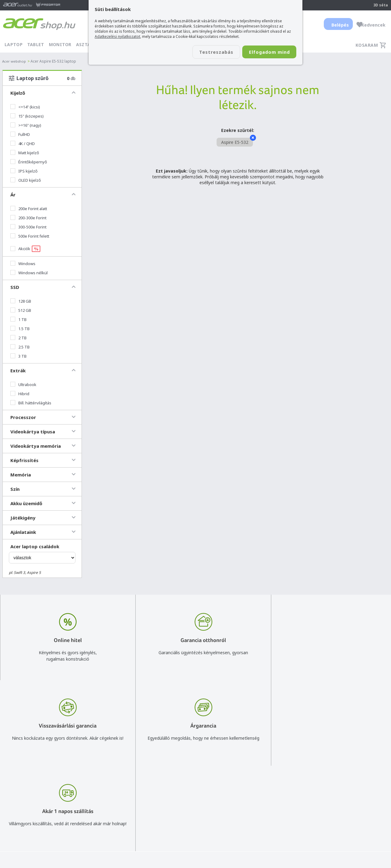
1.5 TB (20, 329)
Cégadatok (325, 821)
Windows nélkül (29, 273)
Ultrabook (23, 385)
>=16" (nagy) (26, 125)
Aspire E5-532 (237, 141)
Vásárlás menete (254, 803)
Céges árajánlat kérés (182, 830)
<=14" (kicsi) (25, 107)
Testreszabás (207, 52)
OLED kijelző (26, 180)
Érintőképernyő (29, 162)
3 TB (18, 356)
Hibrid (20, 394)
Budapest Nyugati (332, 803)
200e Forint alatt (29, 209)
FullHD (20, 134)
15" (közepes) (27, 116)
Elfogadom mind (266, 52)
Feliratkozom (94, 823)
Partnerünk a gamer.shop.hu (342, 847)
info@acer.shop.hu (178, 803)
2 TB (18, 338)
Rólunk (321, 812)
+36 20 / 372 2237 (178, 821)
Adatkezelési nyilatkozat (261, 821)
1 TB (18, 319)
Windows (23, 264)
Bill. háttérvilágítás (31, 403)
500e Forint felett (30, 236)
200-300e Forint (28, 218)
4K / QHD (23, 144)
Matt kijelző (25, 153)
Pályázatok (248, 839)
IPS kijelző (24, 171)
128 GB (21, 301)
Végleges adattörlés (257, 847)
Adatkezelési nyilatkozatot (117, 36)
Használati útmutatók (259, 830)
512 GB (21, 310)
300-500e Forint (28, 227)
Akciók (25, 249)
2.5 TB (20, 347)
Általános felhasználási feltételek (270, 812)
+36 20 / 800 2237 (178, 812)
